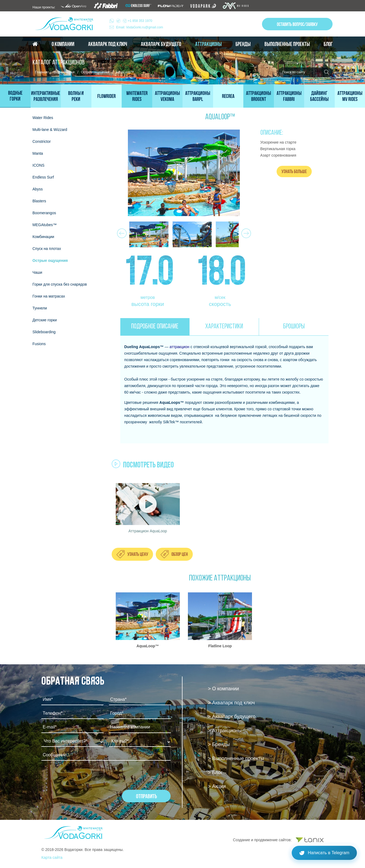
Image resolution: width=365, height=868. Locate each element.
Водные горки (64, 72)
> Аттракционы (225, 731)
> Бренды (219, 744)
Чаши (37, 272)
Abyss (38, 189)
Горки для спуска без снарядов (60, 284)
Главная (41, 72)
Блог (328, 44)
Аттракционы (208, 44)
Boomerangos (44, 213)
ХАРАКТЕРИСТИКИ (224, 327)
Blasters (39, 201)
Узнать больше (294, 171)
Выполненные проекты (287, 44)
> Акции (217, 786)
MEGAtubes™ (44, 225)
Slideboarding (44, 332)
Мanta (38, 153)
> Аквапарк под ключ (231, 703)
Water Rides (43, 118)
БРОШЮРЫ (294, 327)
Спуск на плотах (47, 249)
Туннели (40, 308)
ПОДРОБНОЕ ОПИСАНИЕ (155, 327)
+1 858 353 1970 (134, 21)
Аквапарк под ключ (108, 44)
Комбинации (43, 237)
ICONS (38, 165)
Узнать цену (138, 554)
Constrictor (42, 141)
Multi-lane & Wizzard (50, 130)
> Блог (215, 773)
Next (245, 232)
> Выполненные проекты (236, 758)
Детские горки (45, 320)
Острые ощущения (95, 72)
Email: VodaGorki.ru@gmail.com (140, 27)
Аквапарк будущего (161, 44)
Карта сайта (52, 857)
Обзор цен (180, 554)
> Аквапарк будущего (232, 717)
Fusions (39, 344)
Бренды (243, 44)
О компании (63, 44)
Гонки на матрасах (49, 296)
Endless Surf (43, 177)
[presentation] (82, 779)
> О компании (223, 689)
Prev (121, 232)
